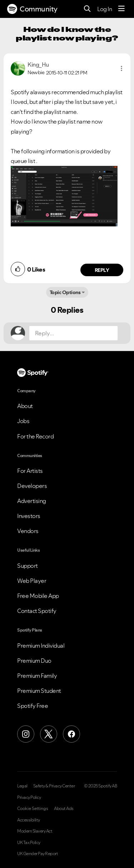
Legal (22, 786)
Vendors (28, 531)
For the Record (35, 436)
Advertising (32, 501)
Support (28, 566)
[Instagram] (26, 734)
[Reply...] (73, 333)
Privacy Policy (29, 797)
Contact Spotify (37, 611)
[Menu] (121, 9)
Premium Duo (34, 661)
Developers (32, 486)
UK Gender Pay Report (38, 854)
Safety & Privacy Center (54, 786)
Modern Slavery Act (35, 831)
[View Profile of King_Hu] (38, 64)
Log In (105, 9)
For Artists (30, 471)
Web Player (32, 581)
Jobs (23, 421)
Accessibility (29, 820)
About (25, 406)
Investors (29, 516)
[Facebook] (71, 734)
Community (32, 9)
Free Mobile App (38, 596)
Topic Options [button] (65, 292)
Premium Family (37, 676)
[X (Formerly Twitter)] (49, 734)
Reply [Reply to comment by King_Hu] (102, 270)
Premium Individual (41, 646)
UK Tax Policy (29, 843)
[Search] (87, 9)
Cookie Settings (33, 809)
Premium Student (39, 691)
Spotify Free (33, 706)
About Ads (64, 809)
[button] (121, 68)
